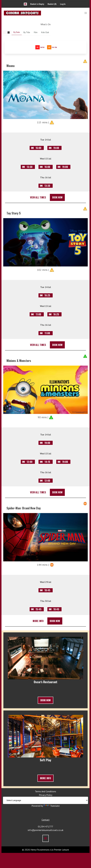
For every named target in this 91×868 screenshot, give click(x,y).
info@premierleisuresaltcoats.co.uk (46, 830)
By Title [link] (27, 32)
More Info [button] (38, 621)
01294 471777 (45, 827)
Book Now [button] (57, 197)
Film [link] (36, 32)
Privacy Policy (46, 795)
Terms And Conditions (45, 791)
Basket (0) (52, 4)
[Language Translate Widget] (45, 800)
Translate (52, 806)
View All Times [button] (38, 197)
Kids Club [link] (45, 32)
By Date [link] (17, 32)
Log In (63, 4)
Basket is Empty (37, 4)
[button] (25, 4)
